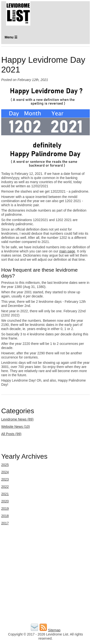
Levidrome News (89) (17, 419)
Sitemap (54, 630)
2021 (5, 494)
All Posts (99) (11, 434)
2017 (5, 523)
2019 (5, 509)
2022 (5, 487)
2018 (5, 516)
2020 (5, 501)
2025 (5, 465)
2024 (5, 472)
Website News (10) (16, 427)
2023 (5, 479)
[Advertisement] (45, 577)
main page (67, 251)
